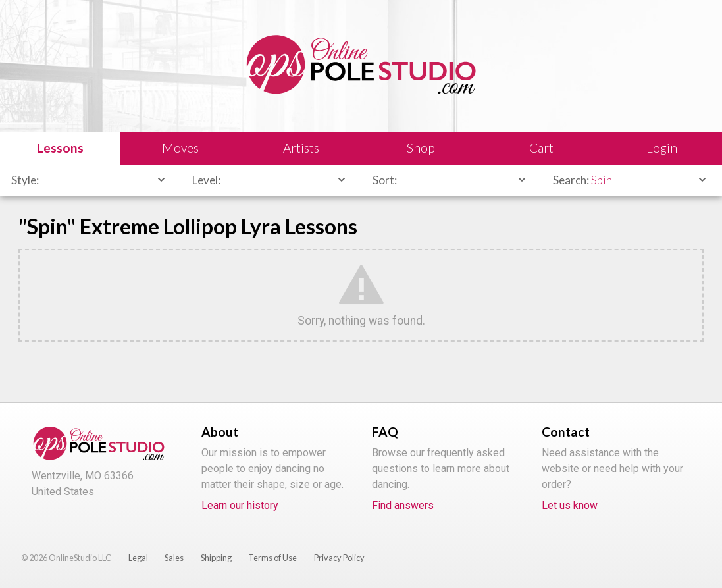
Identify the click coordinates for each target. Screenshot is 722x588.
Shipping (216, 558)
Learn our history (240, 505)
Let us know (570, 505)
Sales (174, 558)
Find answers (403, 505)
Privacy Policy (339, 558)
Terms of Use (272, 558)
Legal (138, 558)
